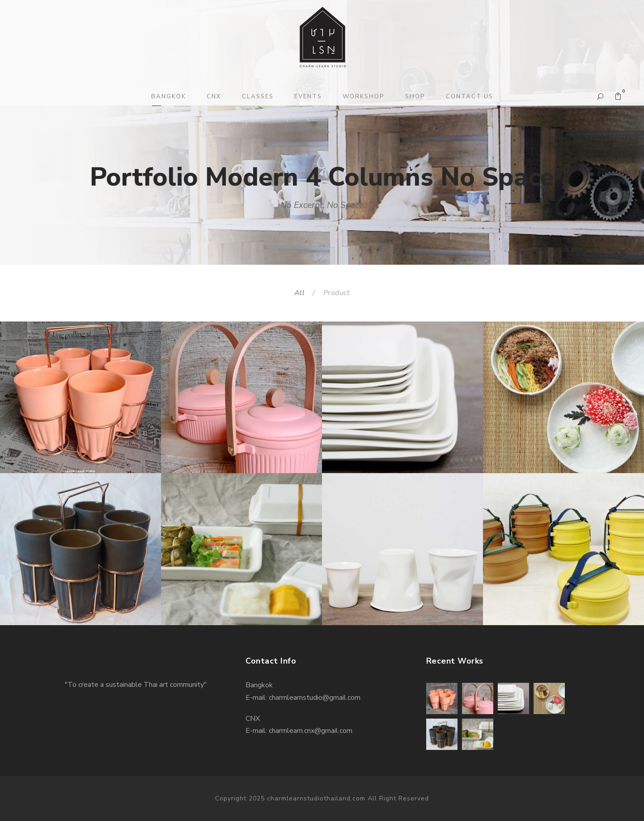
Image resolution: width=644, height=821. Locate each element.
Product (337, 293)
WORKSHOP (364, 97)
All (300, 293)
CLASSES (258, 97)
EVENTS (308, 97)
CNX (214, 97)
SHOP (415, 97)
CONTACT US (470, 97)
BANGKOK (169, 97)
